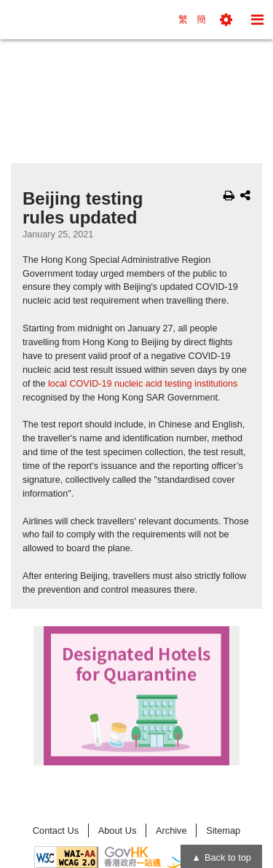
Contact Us (56, 830)
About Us (118, 830)
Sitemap (223, 830)
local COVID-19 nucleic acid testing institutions (143, 384)
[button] (226, 20)
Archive (171, 830)
